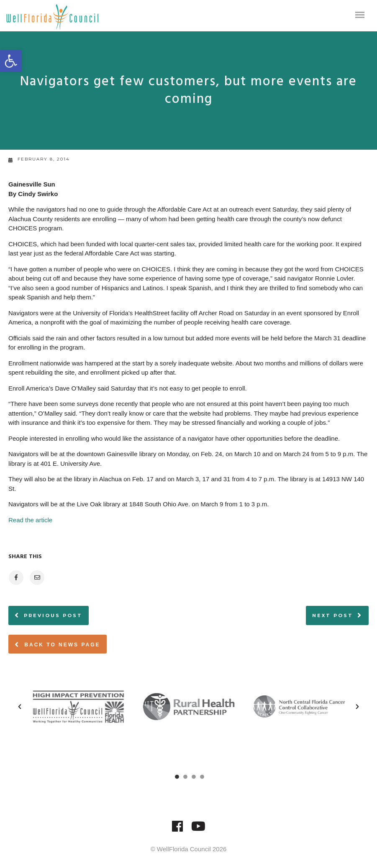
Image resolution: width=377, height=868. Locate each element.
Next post (333, 615)
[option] (78, 707)
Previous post (53, 615)
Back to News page (58, 644)
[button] (11, 61)
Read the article (31, 520)
